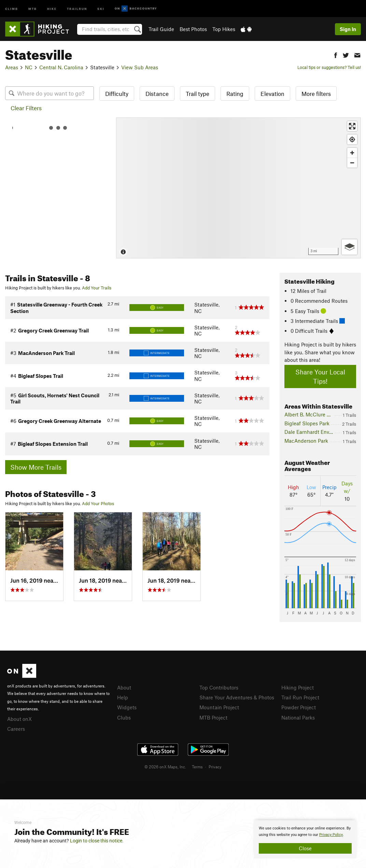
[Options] (349, 247)
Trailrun (77, 8)
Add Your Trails (97, 288)
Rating (235, 94)
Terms (197, 767)
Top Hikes (224, 29)
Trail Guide (161, 29)
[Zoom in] (352, 153)
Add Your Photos (98, 503)
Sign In (348, 29)
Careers (16, 729)
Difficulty (117, 94)
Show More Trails (36, 467)
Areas (12, 67)
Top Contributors (219, 687)
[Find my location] (352, 139)
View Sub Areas (140, 67)
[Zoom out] (352, 163)
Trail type (198, 94)
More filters (316, 94)
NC (29, 67)
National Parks (298, 717)
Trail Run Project (300, 697)
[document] (305, 839)
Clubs (124, 717)
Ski (101, 8)
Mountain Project (219, 707)
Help (123, 697)
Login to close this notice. (97, 841)
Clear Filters (26, 108)
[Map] (238, 188)
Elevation (272, 94)
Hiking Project (298, 687)
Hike (52, 8)
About (124, 687)
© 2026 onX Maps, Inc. (165, 767)
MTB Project (213, 717)
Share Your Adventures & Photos (237, 697)
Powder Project (299, 707)
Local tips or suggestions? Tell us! (329, 67)
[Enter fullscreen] (352, 126)
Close (305, 848)
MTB (33, 8)
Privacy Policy (331, 835)
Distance (157, 94)
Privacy (215, 767)
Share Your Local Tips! (320, 376)
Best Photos (193, 29)
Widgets (127, 707)
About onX (19, 719)
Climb (12, 8)
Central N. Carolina (61, 67)
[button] (336, 54)
